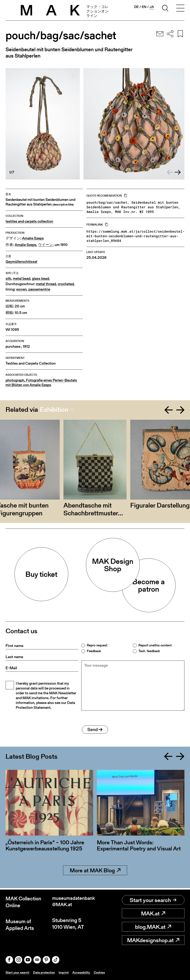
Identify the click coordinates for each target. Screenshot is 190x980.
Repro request (97, 645)
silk (8, 279)
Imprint (65, 972)
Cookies (102, 972)
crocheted (66, 284)
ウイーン (45, 245)
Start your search (153, 900)
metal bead (22, 279)
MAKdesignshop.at (153, 940)
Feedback (94, 651)
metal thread (46, 284)
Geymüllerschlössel (21, 262)
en (144, 7)
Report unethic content (155, 645)
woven (21, 289)
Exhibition (54, 410)
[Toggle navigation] (180, 9)
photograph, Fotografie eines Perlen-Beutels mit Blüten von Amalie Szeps (41, 383)
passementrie (39, 289)
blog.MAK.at (153, 927)
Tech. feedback (149, 651)
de (136, 7)
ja (152, 7)
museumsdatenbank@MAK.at (73, 902)
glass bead (40, 279)
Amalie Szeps (33, 238)
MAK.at (153, 913)
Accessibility (83, 972)
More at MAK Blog (95, 872)
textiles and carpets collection (29, 221)
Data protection (45, 972)
